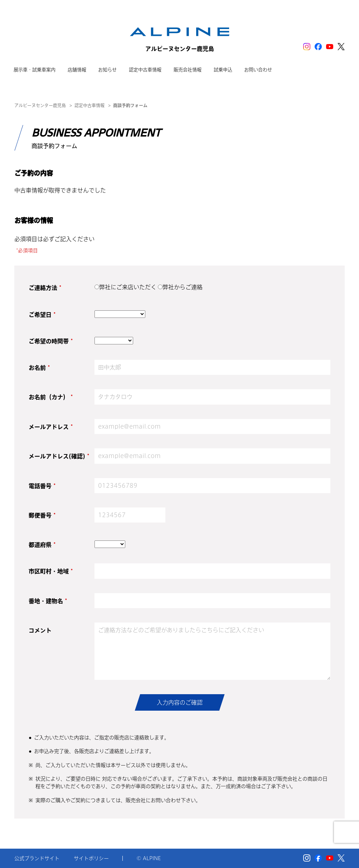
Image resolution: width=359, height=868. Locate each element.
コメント (40, 630)
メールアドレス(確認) (59, 456)
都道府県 (42, 545)
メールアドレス (51, 427)
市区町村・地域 (51, 571)
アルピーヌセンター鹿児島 (40, 105)
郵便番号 (42, 515)
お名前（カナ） (51, 397)
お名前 (39, 368)
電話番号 (42, 486)
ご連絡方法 (45, 288)
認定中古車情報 (89, 105)
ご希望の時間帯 (51, 341)
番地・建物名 (48, 601)
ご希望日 (42, 315)
